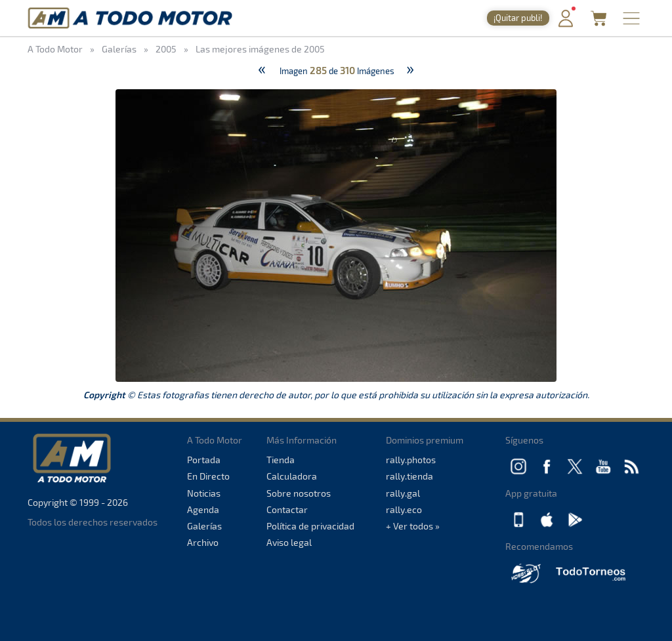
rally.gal (403, 493)
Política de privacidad (310, 526)
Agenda (203, 509)
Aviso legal (289, 542)
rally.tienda (409, 476)
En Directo (208, 476)
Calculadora (292, 476)
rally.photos (411, 460)
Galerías (204, 526)
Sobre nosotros (299, 493)
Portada (204, 460)
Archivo (203, 542)
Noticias (204, 493)
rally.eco (404, 509)
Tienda (281, 460)
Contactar (287, 509)
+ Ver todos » (413, 526)
